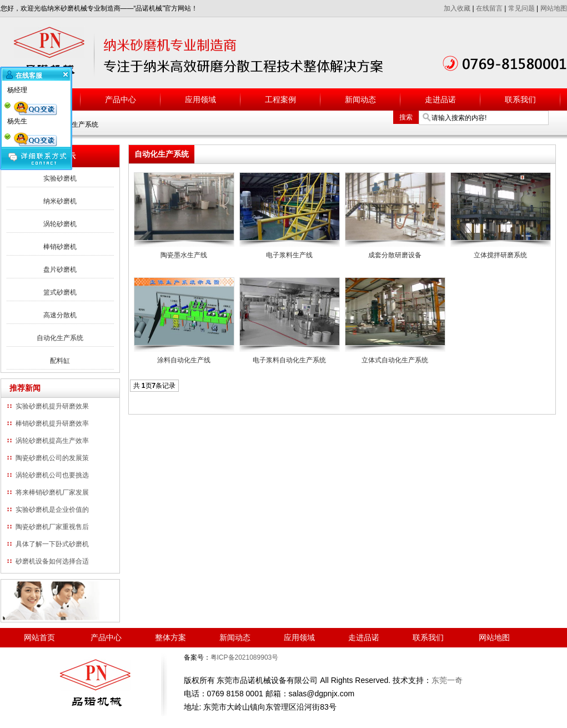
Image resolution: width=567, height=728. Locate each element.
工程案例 (280, 99)
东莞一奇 (447, 680)
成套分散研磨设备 (395, 255)
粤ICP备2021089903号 (245, 657)
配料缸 (60, 361)
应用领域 (200, 99)
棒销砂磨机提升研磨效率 (52, 423)
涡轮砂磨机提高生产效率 (52, 441)
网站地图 (554, 8)
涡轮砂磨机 (60, 224)
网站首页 (39, 637)
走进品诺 (440, 99)
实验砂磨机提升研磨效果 (52, 406)
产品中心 (121, 99)
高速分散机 (60, 315)
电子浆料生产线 (289, 255)
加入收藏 (457, 8)
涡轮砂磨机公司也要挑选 (52, 475)
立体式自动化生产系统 (395, 360)
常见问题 (521, 8)
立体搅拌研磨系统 (500, 255)
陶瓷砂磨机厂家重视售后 (52, 527)
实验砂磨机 (60, 178)
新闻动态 (360, 99)
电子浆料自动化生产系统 (289, 360)
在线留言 (489, 8)
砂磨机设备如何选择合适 (52, 561)
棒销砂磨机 (60, 247)
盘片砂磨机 (60, 270)
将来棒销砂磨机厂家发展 (52, 492)
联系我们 (520, 99)
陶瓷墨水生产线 (184, 255)
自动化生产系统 (60, 338)
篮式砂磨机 (60, 292)
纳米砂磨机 (60, 201)
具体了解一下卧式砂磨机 (52, 544)
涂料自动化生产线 (184, 360)
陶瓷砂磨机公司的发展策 (52, 458)
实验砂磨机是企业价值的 (52, 510)
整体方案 (170, 637)
